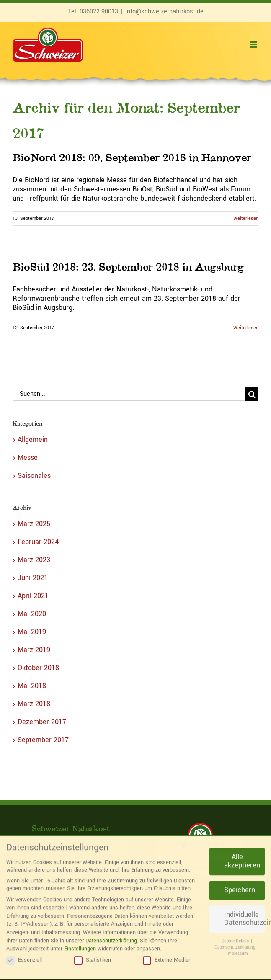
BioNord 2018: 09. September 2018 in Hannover (132, 157)
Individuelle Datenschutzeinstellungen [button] (244, 913)
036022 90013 (99, 12)
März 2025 (34, 524)
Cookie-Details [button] (236, 935)
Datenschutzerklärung (111, 934)
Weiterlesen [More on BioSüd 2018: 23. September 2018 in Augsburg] (246, 328)
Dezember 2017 (42, 722)
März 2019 (34, 650)
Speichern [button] (240, 884)
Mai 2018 (32, 686)
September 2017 (43, 740)
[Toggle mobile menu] (254, 45)
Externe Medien (167, 954)
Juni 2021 (33, 578)
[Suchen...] (129, 394)
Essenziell (24, 954)
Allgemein (33, 440)
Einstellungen (80, 942)
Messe (28, 458)
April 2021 (33, 596)
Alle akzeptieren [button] (242, 855)
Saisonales (34, 476)
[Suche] (252, 394)
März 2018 (34, 704)
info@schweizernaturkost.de (164, 12)
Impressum (237, 947)
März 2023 (34, 560)
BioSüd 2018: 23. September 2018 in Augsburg (128, 267)
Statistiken (93, 954)
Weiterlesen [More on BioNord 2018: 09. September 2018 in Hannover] (246, 218)
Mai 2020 (32, 614)
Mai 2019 (32, 632)
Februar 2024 (38, 542)
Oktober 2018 (38, 668)
